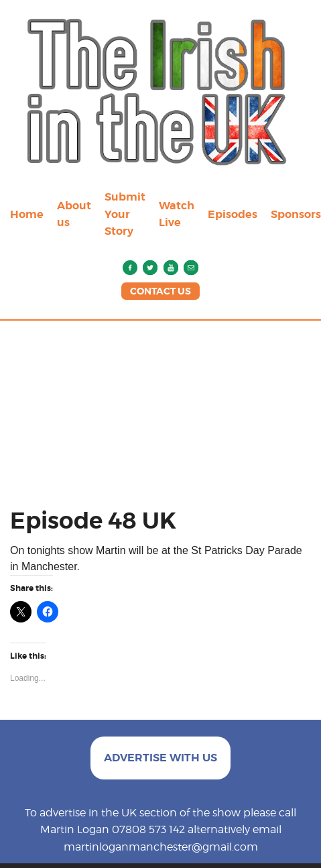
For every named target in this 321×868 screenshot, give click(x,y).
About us (74, 214)
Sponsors (296, 214)
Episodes (233, 214)
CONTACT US (160, 291)
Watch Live (177, 214)
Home (27, 214)
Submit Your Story (125, 214)
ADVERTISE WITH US (160, 758)
